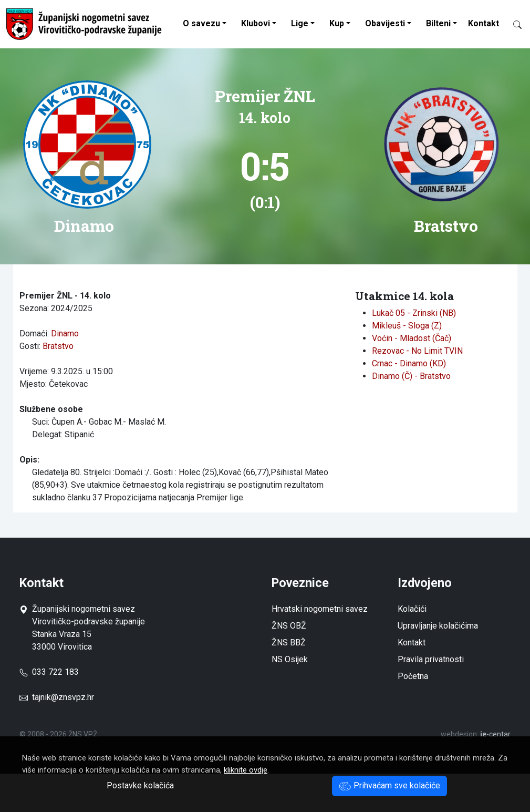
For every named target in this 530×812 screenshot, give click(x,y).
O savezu (201, 23)
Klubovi (256, 23)
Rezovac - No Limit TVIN (417, 351)
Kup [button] (337, 23)
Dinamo (65, 333)
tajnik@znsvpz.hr (63, 697)
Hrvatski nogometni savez (320, 609)
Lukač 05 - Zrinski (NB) (414, 313)
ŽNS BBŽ (289, 643)
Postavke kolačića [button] (140, 785)
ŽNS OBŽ (289, 626)
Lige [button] (300, 23)
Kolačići (412, 609)
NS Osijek (290, 659)
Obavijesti (385, 23)
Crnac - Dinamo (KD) (409, 363)
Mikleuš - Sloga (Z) (407, 326)
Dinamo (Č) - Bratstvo (411, 376)
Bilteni (438, 23)
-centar (495, 734)
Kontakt (484, 23)
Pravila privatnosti (431, 659)
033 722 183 (49, 672)
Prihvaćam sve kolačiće (389, 785)
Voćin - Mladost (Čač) (412, 338)
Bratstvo (58, 346)
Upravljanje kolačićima (438, 626)
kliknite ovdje (246, 770)
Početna (413, 676)
